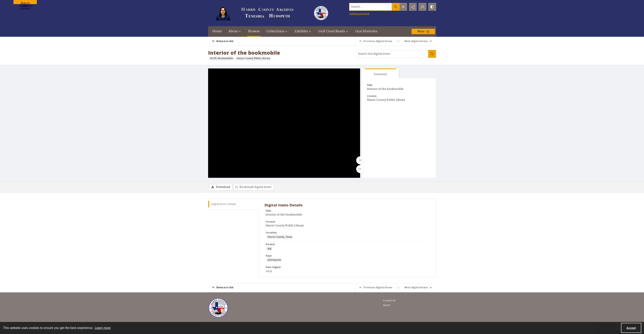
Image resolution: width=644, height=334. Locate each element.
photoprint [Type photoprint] (274, 260)
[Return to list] (225, 41)
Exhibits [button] (303, 31)
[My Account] (422, 7)
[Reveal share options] (413, 7)
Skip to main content (25, 3)
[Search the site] (370, 7)
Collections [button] (277, 31)
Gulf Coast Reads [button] (334, 31)
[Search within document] (432, 54)
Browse (254, 31)
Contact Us (389, 301)
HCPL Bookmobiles (222, 59)
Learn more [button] (103, 328)
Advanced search (359, 14)
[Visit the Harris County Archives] (218, 308)
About (386, 305)
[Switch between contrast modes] (432, 7)
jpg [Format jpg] (269, 249)
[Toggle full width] (360, 160)
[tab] (381, 73)
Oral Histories (366, 31)
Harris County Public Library (253, 59)
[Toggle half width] (360, 169)
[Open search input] (403, 7)
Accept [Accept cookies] (631, 328)
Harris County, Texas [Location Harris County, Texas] (280, 237)
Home (217, 31)
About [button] (235, 31)
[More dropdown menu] (423, 32)
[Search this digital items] (392, 54)
